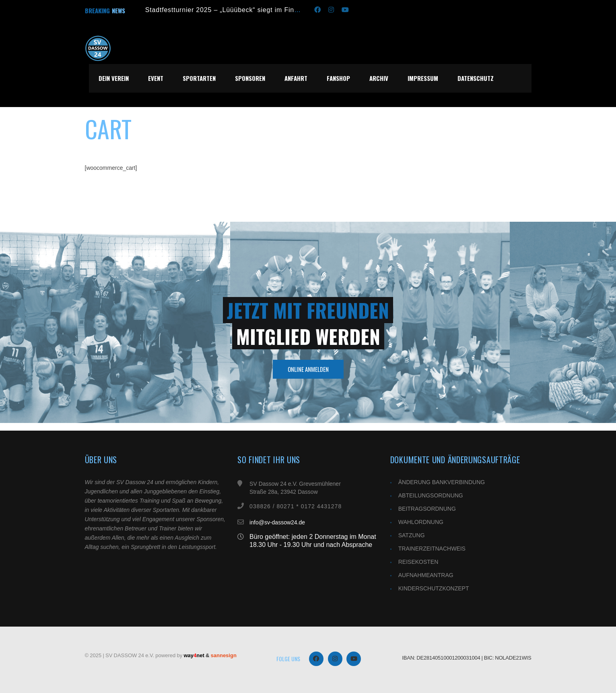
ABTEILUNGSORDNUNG (431, 495)
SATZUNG (412, 535)
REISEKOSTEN (418, 562)
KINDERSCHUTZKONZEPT (434, 588)
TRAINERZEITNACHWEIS (432, 549)
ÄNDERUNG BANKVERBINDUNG (442, 482)
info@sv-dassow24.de (277, 522)
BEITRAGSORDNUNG (427, 509)
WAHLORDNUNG (421, 522)
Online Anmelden (308, 369)
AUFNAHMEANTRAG (426, 575)
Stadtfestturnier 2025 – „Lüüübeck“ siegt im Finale (225, 10)
